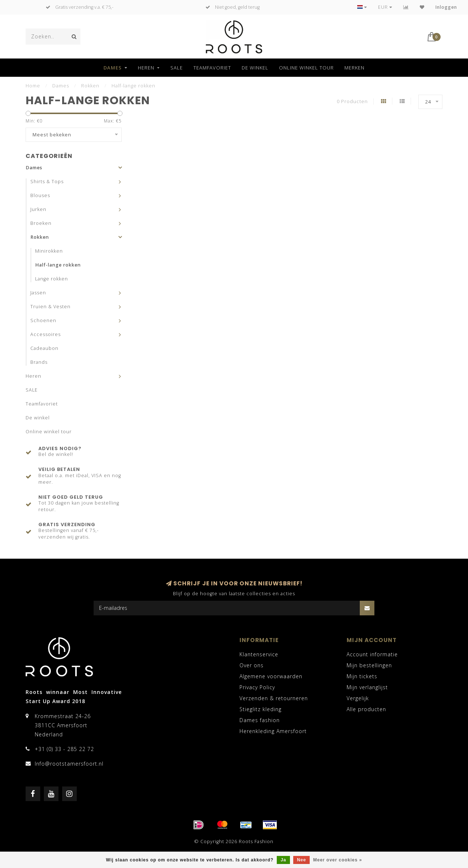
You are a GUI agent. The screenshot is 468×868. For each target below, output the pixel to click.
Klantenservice (259, 654)
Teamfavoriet (212, 68)
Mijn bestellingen (369, 665)
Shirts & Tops (47, 182)
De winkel (255, 68)
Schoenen (43, 320)
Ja (283, 860)
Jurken (38, 209)
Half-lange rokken (58, 265)
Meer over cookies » (338, 860)
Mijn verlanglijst (367, 687)
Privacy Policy (257, 687)
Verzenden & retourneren (274, 698)
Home (33, 86)
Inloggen (446, 7)
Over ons (252, 665)
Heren (146, 68)
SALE (177, 68)
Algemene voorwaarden (271, 676)
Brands (39, 362)
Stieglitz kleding (261, 709)
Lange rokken (52, 279)
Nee (301, 860)
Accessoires (46, 334)
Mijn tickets (362, 676)
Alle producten (366, 709)
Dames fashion (260, 720)
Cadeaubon (44, 348)
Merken (354, 68)
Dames (113, 68)
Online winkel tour (306, 68)
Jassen (38, 293)
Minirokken (49, 251)
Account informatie (372, 654)
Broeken (41, 223)
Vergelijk (358, 698)
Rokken (40, 237)
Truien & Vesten (50, 307)
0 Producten (352, 101)
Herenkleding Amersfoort (273, 731)
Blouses (40, 195)
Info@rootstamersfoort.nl (69, 764)
